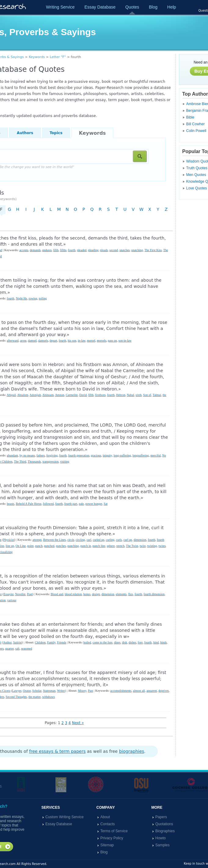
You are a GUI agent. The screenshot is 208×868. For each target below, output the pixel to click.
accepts (24, 250)
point (30, 546)
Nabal (130, 395)
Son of (147, 395)
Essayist (9, 594)
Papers (161, 817)
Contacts (108, 824)
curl (89, 540)
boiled (87, 642)
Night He (22, 298)
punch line (99, 546)
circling (80, 540)
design (96, 594)
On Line (21, 546)
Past (91, 691)
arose (23, 341)
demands (35, 250)
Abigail (11, 395)
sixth (139, 395)
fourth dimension (154, 594)
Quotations (164, 824)
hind (156, 642)
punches (61, 546)
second (114, 250)
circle (71, 540)
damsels (43, 341)
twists (162, 546)
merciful (155, 455)
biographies (132, 751)
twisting (152, 546)
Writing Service (60, 7)
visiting (65, 461)
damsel (32, 341)
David (83, 395)
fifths (63, 250)
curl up (128, 540)
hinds (163, 642)
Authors (25, 133)
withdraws (49, 697)
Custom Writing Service (65, 817)
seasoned (27, 648)
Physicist (9, 540)
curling (110, 540)
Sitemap (107, 845)
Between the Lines (54, 540)
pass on (112, 341)
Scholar (37, 691)
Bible (190, 117)
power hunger (94, 504)
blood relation (73, 594)
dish (124, 642)
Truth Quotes (197, 168)
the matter (35, 697)
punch (39, 546)
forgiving (52, 455)
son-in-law (125, 341)
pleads (104, 250)
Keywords (37, 57)
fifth (56, 250)
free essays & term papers (57, 751)
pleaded (82, 250)
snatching (137, 250)
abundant (12, 455)
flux (131, 594)
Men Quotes (196, 175)
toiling (43, 298)
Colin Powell (196, 131)
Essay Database (100, 7)
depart (53, 341)
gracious (96, 455)
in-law (82, 341)
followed (48, 504)
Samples (163, 845)
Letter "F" (58, 57)
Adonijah (35, 395)
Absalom (23, 395)
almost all (139, 691)
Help (172, 7)
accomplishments (121, 691)
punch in (86, 546)
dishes (132, 642)
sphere (111, 546)
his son (72, 341)
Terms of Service (114, 831)
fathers (41, 455)
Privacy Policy (112, 838)
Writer (61, 691)
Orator (27, 691)
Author (7, 642)
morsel (91, 341)
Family (51, 642)
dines (117, 642)
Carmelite (72, 395)
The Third (20, 461)
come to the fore (102, 642)
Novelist (20, 594)
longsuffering (141, 455)
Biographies (165, 831)
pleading (93, 250)
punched (49, 546)
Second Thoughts (16, 697)
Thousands (34, 461)
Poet (30, 594)
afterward (13, 341)
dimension (140, 540)
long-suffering (122, 455)
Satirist (17, 642)
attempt (37, 540)
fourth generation (79, 455)
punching (73, 546)
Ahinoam (48, 395)
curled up (99, 540)
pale (81, 504)
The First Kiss (153, 250)
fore (140, 642)
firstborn (100, 395)
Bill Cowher (196, 124)
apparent (151, 691)
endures (47, 250)
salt (17, 648)
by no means (27, 455)
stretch (120, 546)
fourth (72, 250)
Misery (82, 691)
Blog (153, 7)
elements (121, 594)
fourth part (71, 504)
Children (40, 642)
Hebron (121, 395)
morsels (102, 341)
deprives (164, 691)
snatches (125, 250)
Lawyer (17, 691)
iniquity (107, 455)
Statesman (49, 691)
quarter (9, 648)
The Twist (132, 546)
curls (119, 540)
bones (87, 594)
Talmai (157, 395)
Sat (106, 504)
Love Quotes (197, 188)
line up (10, 546)
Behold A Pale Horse (29, 504)
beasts (10, 504)
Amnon (60, 395)
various (12, 600)
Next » (78, 723)
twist (142, 546)
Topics (56, 133)
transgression (51, 461)
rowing (33, 298)
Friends (62, 642)
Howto (161, 838)
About (105, 817)
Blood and (57, 594)
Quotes (132, 7)
